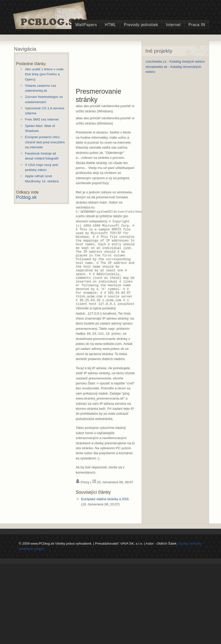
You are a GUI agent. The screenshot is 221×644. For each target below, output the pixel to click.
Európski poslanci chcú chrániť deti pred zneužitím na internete (45, 142)
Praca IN (197, 25)
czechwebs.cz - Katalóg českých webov (175, 61)
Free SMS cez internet (42, 119)
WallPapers (86, 25)
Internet (173, 25)
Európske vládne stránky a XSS (105, 516)
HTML (110, 25)
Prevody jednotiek (141, 25)
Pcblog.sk (26, 197)
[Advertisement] (100, 69)
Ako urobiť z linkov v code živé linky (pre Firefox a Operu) (44, 74)
